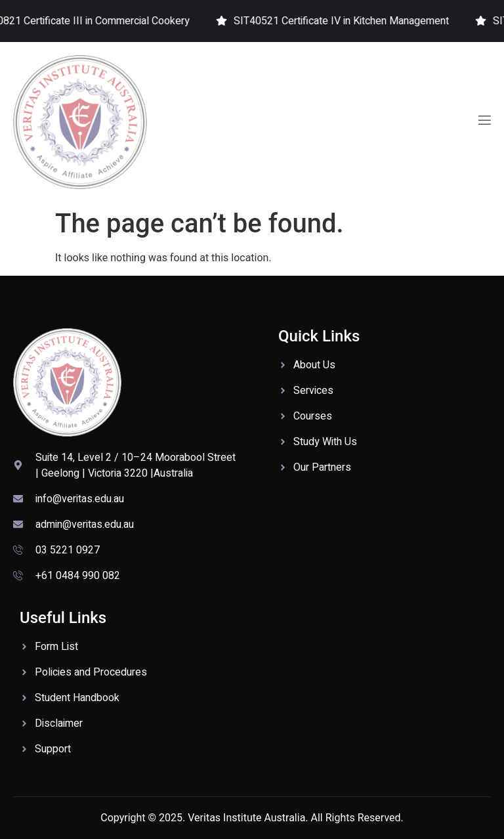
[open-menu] (484, 122)
